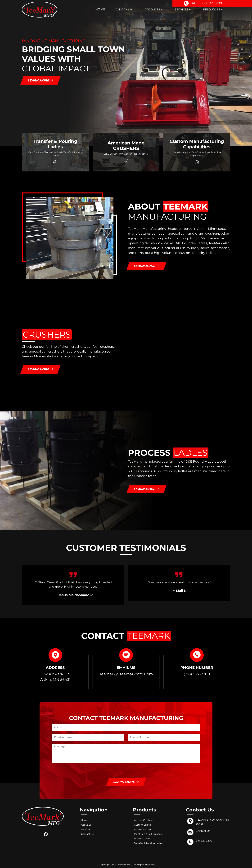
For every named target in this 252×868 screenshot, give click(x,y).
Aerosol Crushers (144, 820)
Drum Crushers (143, 829)
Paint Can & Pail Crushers (148, 834)
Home (100, 9)
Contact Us (87, 834)
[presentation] (77, 771)
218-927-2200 (204, 841)
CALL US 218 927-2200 (203, 4)
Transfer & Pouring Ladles (148, 843)
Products (153, 9)
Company (124, 9)
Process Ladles (142, 839)
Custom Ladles (142, 825)
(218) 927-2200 (197, 674)
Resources (213, 9)
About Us (86, 825)
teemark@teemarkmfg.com (126, 674)
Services (183, 9)
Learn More (40, 80)
